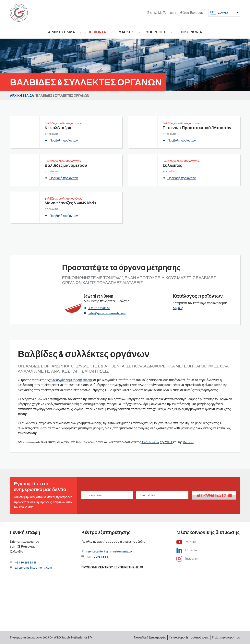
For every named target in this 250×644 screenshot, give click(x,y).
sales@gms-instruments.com (105, 313)
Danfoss (188, 442)
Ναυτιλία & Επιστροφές (150, 637)
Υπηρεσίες (156, 32)
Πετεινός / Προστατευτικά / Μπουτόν (197, 128)
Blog (173, 13)
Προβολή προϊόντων (61, 140)
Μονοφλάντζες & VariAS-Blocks (70, 203)
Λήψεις (178, 308)
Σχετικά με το (157, 13)
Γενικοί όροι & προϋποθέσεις (189, 637)
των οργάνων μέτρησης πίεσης (71, 380)
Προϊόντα (97, 32)
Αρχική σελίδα (61, 32)
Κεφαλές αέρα (58, 128)
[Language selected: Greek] (224, 13)
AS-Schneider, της (153, 442)
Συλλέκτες (173, 165)
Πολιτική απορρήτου (226, 637)
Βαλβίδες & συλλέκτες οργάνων (63, 123)
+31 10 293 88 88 (97, 308)
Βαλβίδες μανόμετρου (66, 165)
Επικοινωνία (190, 32)
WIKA (169, 442)
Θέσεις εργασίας (192, 13)
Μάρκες (126, 32)
